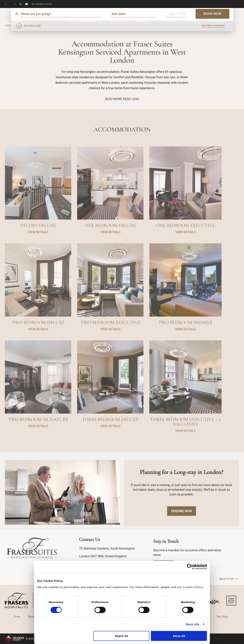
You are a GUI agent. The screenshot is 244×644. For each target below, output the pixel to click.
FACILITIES (119, 21)
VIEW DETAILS (38, 244)
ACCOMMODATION (85, 21)
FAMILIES (194, 21)
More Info (193, 624)
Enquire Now (182, 511)
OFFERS (143, 21)
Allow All (179, 636)
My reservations (42, 4)
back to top (228, 579)
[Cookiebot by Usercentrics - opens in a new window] (190, 567)
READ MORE (114, 99)
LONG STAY (167, 21)
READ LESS (131, 99)
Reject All (121, 636)
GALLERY (218, 21)
